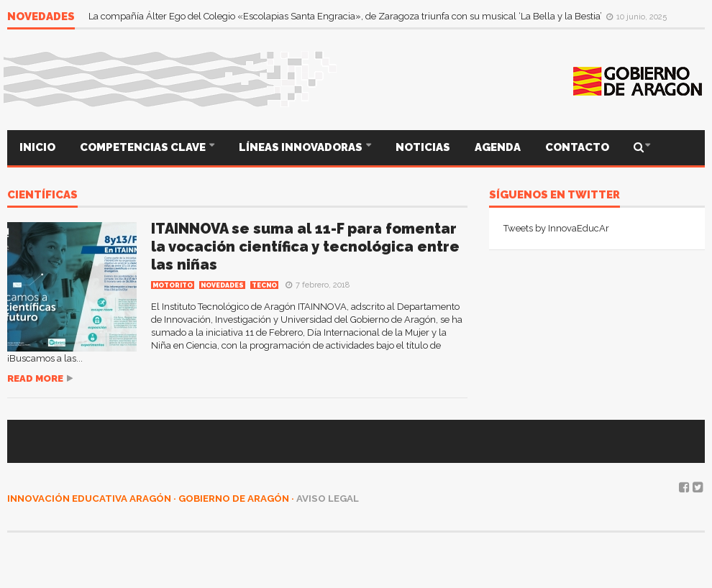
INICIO (37, 147)
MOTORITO (173, 285)
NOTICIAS (423, 147)
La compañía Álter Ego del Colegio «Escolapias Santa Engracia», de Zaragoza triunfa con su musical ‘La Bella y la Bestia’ (346, 16)
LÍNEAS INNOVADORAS (302, 147)
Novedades (222, 285)
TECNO (264, 285)
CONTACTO (577, 147)
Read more (35, 378)
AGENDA (498, 147)
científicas (42, 196)
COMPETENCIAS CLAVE (144, 147)
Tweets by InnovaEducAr (556, 228)
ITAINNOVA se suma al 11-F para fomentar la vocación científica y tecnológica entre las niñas (305, 247)
